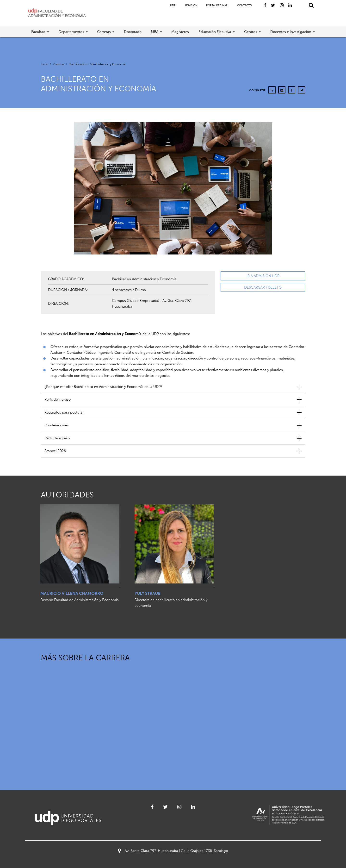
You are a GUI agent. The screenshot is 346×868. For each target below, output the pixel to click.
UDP (173, 5)
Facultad (38, 32)
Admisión (191, 5)
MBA (155, 32)
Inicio (44, 64)
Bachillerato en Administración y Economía (97, 64)
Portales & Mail (217, 5)
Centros (251, 32)
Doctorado (133, 32)
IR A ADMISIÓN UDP (263, 276)
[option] (80, 555)
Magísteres (180, 32)
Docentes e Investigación (291, 32)
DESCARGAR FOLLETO (263, 287)
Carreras (104, 32)
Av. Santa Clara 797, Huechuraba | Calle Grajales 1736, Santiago (173, 851)
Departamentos (71, 32)
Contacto (244, 5)
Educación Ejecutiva (215, 32)
